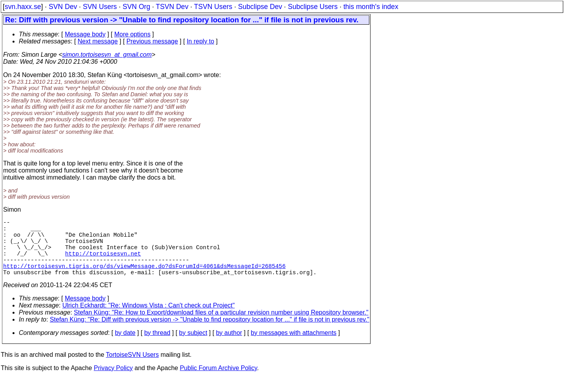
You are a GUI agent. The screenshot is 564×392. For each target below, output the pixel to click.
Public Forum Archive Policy (218, 382)
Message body (85, 34)
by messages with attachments (294, 347)
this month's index (371, 7)
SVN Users (100, 7)
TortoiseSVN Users (132, 369)
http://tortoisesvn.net (103, 263)
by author (229, 347)
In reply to (201, 41)
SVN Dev (63, 7)
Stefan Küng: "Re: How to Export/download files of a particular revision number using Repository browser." (221, 326)
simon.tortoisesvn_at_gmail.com (107, 55)
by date (125, 347)
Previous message (152, 41)
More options (133, 34)
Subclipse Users (313, 7)
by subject (193, 347)
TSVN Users (213, 7)
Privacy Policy (113, 382)
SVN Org (136, 7)
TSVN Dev (172, 7)
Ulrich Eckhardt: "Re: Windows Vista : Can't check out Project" (148, 319)
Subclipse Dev (260, 7)
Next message (98, 41)
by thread (157, 347)
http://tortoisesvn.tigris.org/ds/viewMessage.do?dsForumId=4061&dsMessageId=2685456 (144, 278)
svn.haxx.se (23, 7)
